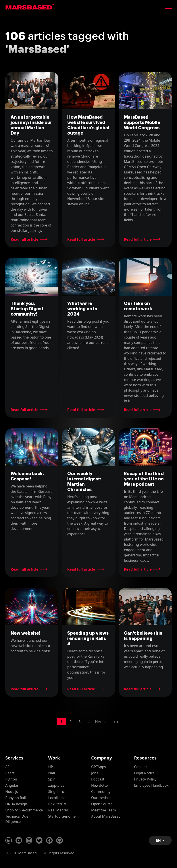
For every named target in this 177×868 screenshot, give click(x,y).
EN (159, 840)
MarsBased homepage (30, 7)
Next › (100, 722)
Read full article (24, 239)
